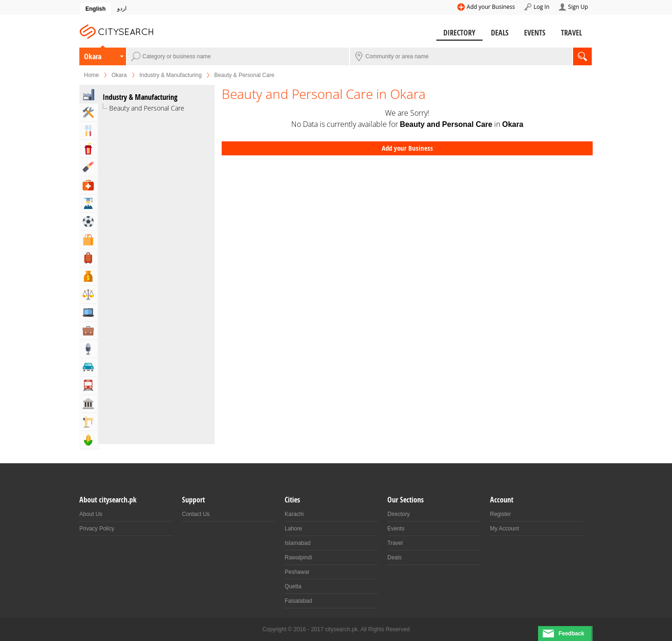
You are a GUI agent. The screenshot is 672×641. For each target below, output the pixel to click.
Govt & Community (89, 404)
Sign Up (578, 7)
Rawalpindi (298, 557)
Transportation (89, 385)
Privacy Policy (97, 529)
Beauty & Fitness (89, 167)
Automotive (89, 367)
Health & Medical (89, 185)
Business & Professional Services (89, 331)
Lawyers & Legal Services (89, 294)
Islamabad (297, 543)
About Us (91, 514)
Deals (500, 33)
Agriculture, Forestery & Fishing (89, 440)
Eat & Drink (89, 131)
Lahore (293, 529)
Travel (571, 33)
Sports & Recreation (89, 222)
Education (89, 203)
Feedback (571, 634)
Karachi (294, 514)
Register (500, 514)
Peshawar (297, 572)
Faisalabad (298, 601)
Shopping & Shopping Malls (89, 240)
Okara (93, 56)
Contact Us (196, 514)
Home (91, 75)
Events (535, 33)
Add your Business (491, 7)
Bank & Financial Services (89, 276)
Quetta (293, 586)
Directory (459, 33)
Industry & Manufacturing (171, 75)
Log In (541, 7)
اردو (122, 8)
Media (89, 349)
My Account (504, 529)
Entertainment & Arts (89, 149)
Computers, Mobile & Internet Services (89, 313)
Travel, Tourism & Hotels (89, 258)
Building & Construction (89, 422)
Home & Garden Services (89, 112)
